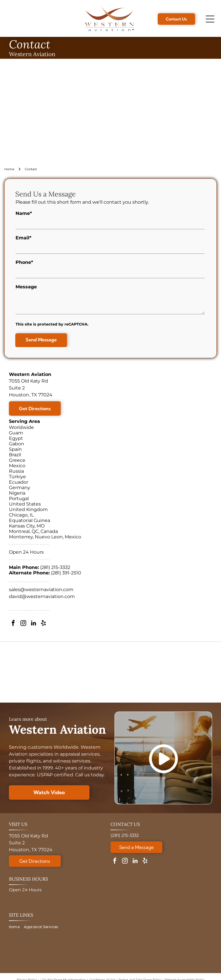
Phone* (24, 262)
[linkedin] (33, 624)
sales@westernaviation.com (41, 590)
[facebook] (13, 624)
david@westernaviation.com (42, 596)
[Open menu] (210, 19)
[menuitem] (16, 927)
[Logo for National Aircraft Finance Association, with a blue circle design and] (136, 672)
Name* (24, 213)
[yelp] (43, 624)
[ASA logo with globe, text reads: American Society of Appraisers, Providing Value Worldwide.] (33, 672)
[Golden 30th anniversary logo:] (85, 672)
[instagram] (23, 624)
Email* (23, 238)
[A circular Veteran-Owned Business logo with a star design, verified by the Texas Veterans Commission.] (188, 672)
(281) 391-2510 (66, 573)
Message (26, 287)
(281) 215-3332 (55, 567)
